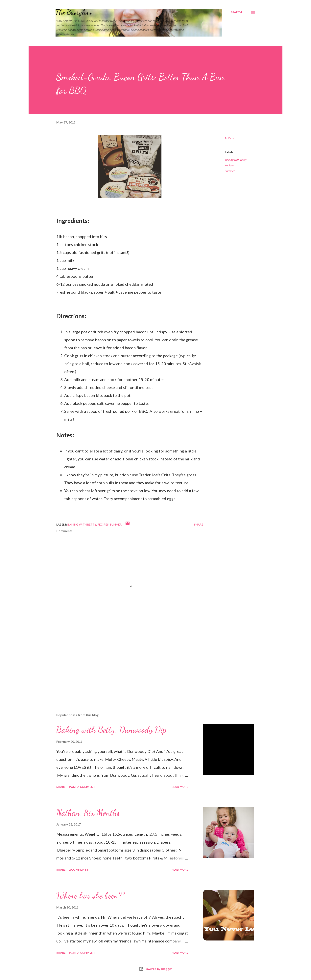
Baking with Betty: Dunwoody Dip (111, 730)
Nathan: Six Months (88, 813)
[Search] (236, 12)
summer (230, 171)
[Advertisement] (123, 664)
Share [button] (229, 138)
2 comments (79, 870)
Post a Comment (82, 787)
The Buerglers (73, 12)
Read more (180, 787)
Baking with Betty (236, 160)
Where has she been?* (91, 895)
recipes (229, 165)
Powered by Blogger (155, 969)
